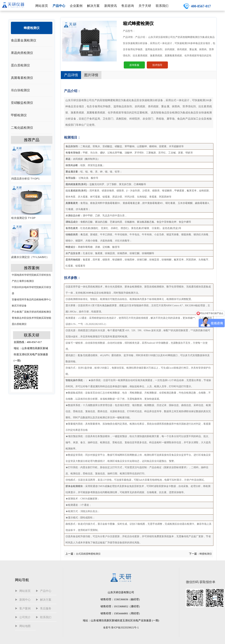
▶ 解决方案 (44, 600)
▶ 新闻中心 (23, 600)
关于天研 (145, 6)
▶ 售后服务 (44, 608)
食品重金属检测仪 (24, 40)
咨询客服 (134, 65)
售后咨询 (128, 6)
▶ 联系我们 (44, 617)
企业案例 (76, 6)
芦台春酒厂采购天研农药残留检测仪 (31, 312)
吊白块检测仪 (20, 90)
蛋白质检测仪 (20, 65)
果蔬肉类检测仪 (22, 53)
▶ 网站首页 (23, 591)
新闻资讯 (111, 6)
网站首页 (42, 6)
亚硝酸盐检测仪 (22, 103)
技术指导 (157, 65)
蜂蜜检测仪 (32, 28)
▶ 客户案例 (23, 608)
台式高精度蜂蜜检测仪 (88, 554)
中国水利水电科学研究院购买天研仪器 (31, 290)
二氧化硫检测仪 (22, 128)
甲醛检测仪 (19, 115)
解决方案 (93, 6)
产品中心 (59, 6)
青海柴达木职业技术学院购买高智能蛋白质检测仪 (31, 321)
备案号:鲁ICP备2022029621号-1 (121, 627)
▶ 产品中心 (44, 591)
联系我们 (162, 6)
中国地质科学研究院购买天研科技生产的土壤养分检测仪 (31, 278)
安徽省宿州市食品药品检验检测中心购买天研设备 (31, 303)
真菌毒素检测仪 (22, 78)
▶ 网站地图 (23, 626)
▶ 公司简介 (23, 617)
